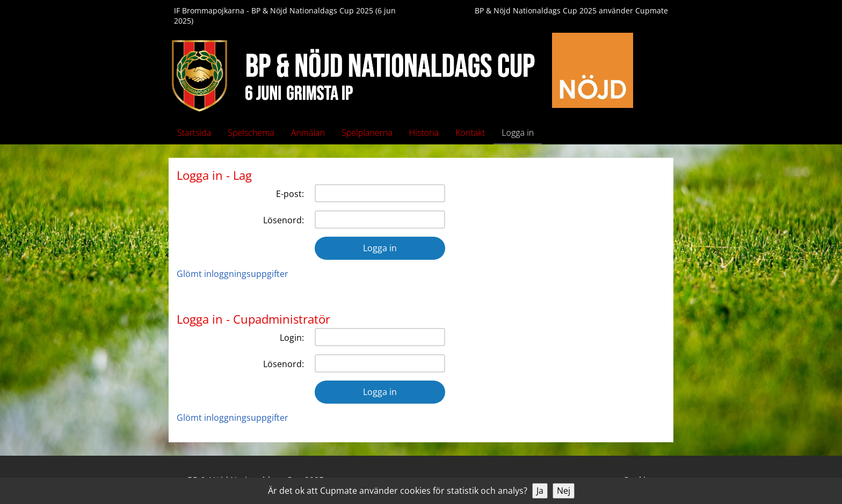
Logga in (518, 133)
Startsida (194, 133)
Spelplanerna (367, 133)
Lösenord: (284, 220)
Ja (540, 491)
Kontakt (470, 133)
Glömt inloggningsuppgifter (233, 274)
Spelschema (251, 133)
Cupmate (652, 10)
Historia (424, 133)
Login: (292, 338)
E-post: (290, 194)
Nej (564, 491)
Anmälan (308, 133)
